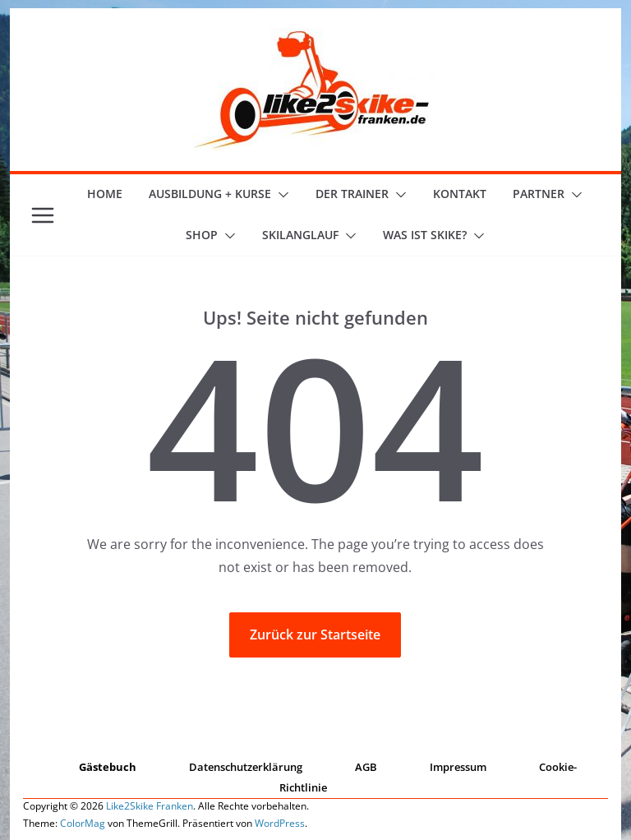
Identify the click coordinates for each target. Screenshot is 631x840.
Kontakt (460, 194)
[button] (280, 195)
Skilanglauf (300, 235)
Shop (202, 235)
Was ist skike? (425, 235)
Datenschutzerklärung (246, 767)
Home (105, 194)
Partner (539, 194)
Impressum (458, 767)
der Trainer (352, 194)
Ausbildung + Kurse (210, 194)
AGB (366, 767)
